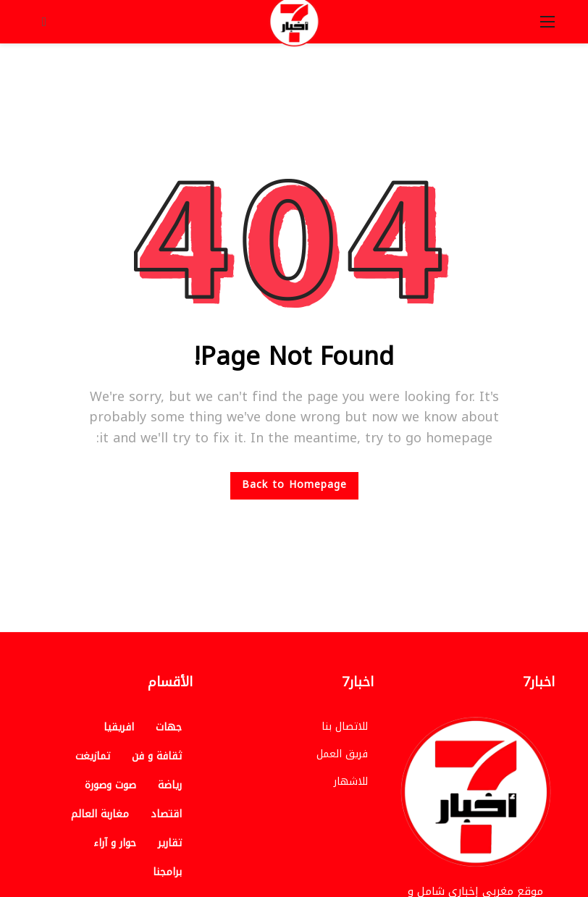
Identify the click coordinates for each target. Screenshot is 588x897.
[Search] (44, 22)
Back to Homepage (294, 485)
